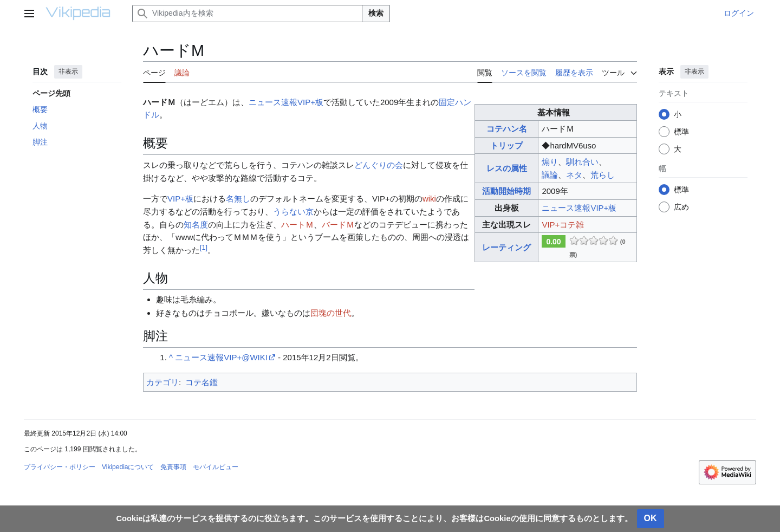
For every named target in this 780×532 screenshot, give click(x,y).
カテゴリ (162, 382)
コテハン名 (507, 129)
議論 (550, 175)
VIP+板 (180, 199)
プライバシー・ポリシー (60, 467)
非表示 (68, 72)
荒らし (603, 175)
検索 (376, 13)
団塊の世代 (331, 313)
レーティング (506, 247)
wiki (429, 199)
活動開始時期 (506, 191)
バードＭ (338, 225)
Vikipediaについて (128, 467)
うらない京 (293, 212)
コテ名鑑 (201, 382)
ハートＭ (297, 225)
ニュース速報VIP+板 (579, 208)
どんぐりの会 (379, 165)
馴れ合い (582, 162)
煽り (550, 162)
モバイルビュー (216, 467)
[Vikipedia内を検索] (247, 14)
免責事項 (173, 467)
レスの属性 (507, 168)
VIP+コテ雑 (563, 225)
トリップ (506, 145)
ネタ (574, 175)
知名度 (196, 225)
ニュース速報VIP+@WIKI (221, 357)
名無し (238, 199)
